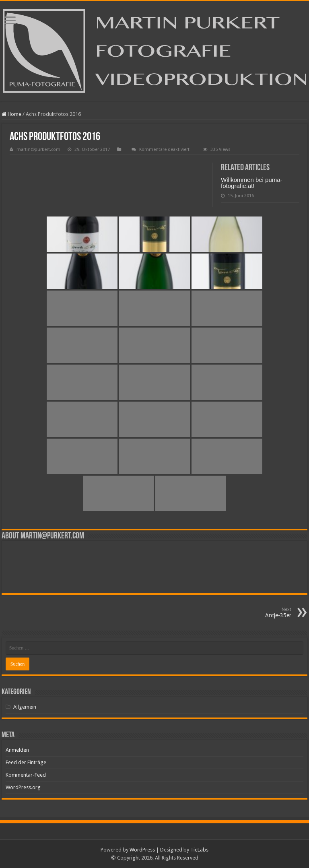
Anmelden (17, 750)
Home (11, 114)
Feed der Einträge (26, 762)
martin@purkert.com (38, 149)
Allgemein (25, 707)
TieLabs (199, 850)
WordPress (142, 850)
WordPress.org (23, 787)
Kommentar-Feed (26, 775)
